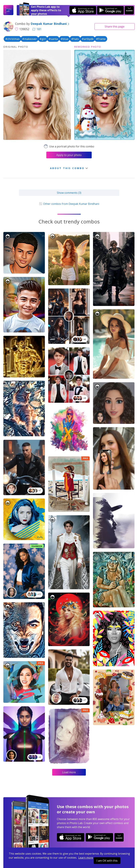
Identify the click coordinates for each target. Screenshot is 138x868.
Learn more (86, 858)
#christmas (12, 39)
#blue (64, 39)
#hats (75, 39)
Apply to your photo (69, 155)
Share (115, 27)
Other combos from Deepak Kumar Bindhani (69, 204)
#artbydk (88, 39)
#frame (101, 39)
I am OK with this (107, 861)
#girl (43, 39)
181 (37, 29)
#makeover (30, 39)
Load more (69, 772)
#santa (53, 39)
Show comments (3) (69, 193)
